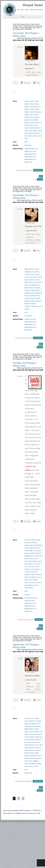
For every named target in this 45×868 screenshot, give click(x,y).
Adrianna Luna (30, 718)
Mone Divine (29, 298)
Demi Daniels (34, 732)
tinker (40, 179)
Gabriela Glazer (36, 553)
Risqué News (33, 5)
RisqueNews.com (30, 159)
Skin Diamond (37, 306)
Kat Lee (33, 564)
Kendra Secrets (36, 123)
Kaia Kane (36, 742)
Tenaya (27, 309)
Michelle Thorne (35, 577)
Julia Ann (27, 285)
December (28, 145)
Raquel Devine (35, 756)
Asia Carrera (34, 104)
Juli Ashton (38, 282)
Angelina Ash (35, 724)
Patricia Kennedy (30, 131)
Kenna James (29, 748)
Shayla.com (28, 162)
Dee (38, 548)
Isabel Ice (39, 556)
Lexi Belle (36, 750)
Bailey (27, 107)
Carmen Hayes (30, 274)
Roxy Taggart (33, 761)
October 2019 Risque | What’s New (25, 364)
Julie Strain (35, 285)
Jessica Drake (29, 120)
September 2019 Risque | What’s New (26, 646)
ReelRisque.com (30, 157)
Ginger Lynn (29, 115)
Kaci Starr (28, 742)
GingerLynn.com (30, 151)
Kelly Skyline (29, 288)
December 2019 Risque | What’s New (26, 34)
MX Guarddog (24, 810)
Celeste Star (29, 545)
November (28, 316)
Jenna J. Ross (34, 117)
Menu (23, 17)
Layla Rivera (36, 569)
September (28, 773)
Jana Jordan (28, 559)
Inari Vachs (33, 277)
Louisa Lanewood (31, 572)
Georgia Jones (29, 556)
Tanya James (29, 588)
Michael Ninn (35, 128)
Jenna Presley (29, 740)
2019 (26, 142)
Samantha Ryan (30, 764)
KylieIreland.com (30, 154)
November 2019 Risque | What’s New (26, 197)
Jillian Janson (29, 282)
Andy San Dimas (30, 540)
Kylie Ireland (36, 290)
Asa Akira (36, 272)
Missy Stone (29, 580)
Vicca (36, 766)
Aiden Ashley (29, 101)
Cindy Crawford (30, 548)
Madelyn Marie (30, 293)
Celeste (34, 543)
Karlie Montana (30, 745)
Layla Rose (28, 750)
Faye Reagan (29, 551)
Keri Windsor (29, 125)
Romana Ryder (30, 758)
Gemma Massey (35, 112)
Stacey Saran (29, 585)
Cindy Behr (38, 545)
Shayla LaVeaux (34, 133)
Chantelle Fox (35, 107)
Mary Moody (29, 753)
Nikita (33, 301)
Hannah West (29, 737)
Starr (36, 585)
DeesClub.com (29, 601)
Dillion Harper (29, 109)
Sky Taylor (28, 136)
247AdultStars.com (31, 149)
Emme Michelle (36, 734)
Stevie (35, 136)
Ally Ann (32, 721)
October (27, 595)
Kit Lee (31, 567)
